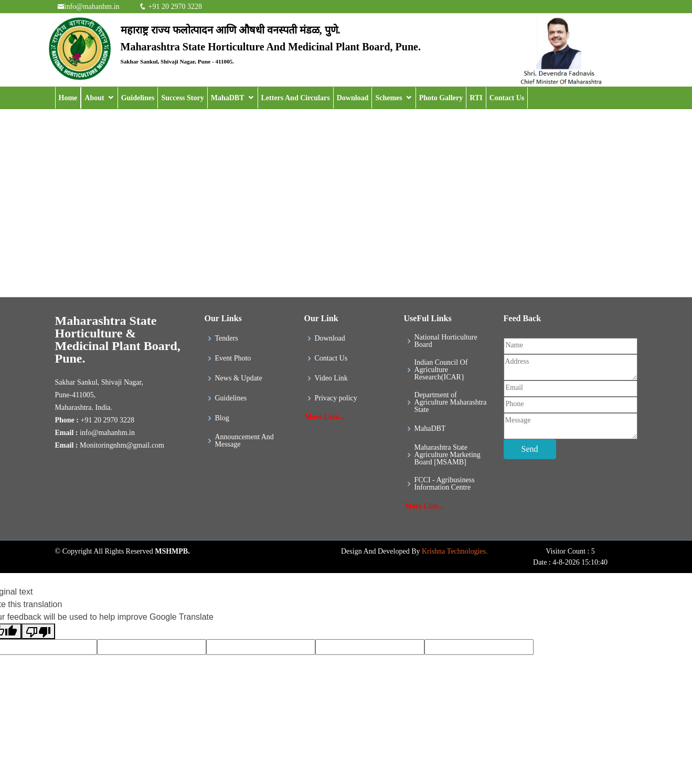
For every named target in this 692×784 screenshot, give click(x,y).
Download (353, 98)
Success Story (182, 98)
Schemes (388, 98)
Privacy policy (336, 398)
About (94, 98)
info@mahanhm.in (92, 6)
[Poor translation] (38, 631)
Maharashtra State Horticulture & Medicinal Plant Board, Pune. (118, 340)
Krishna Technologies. (455, 551)
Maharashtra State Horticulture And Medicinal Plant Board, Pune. (271, 47)
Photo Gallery (441, 98)
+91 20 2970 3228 (174, 6)
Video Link (331, 378)
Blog (222, 418)
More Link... (325, 417)
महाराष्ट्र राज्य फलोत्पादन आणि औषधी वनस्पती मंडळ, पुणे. (231, 30)
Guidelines (138, 98)
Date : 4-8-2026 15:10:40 (570, 562)
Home (68, 98)
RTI (476, 98)
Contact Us (507, 98)
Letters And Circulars (296, 98)
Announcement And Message (244, 441)
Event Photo (233, 358)
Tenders (227, 338)
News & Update (239, 378)
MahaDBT (228, 98)
